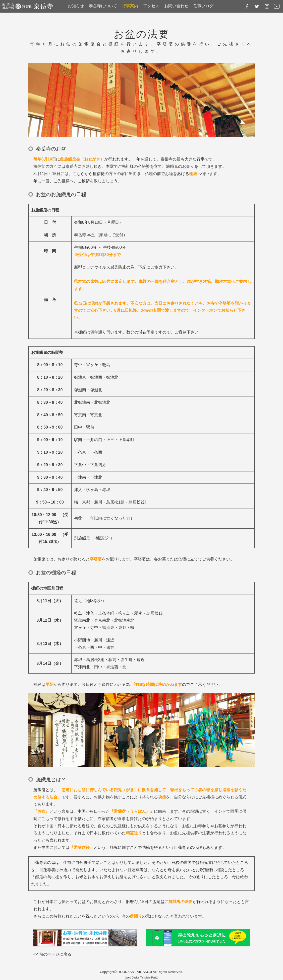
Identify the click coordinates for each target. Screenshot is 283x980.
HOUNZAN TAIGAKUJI (135, 972)
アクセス (151, 6)
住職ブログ (203, 6)
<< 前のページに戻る (52, 954)
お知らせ (76, 6)
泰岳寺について (103, 6)
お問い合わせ (176, 6)
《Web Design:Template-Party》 (141, 978)
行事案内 (130, 6)
